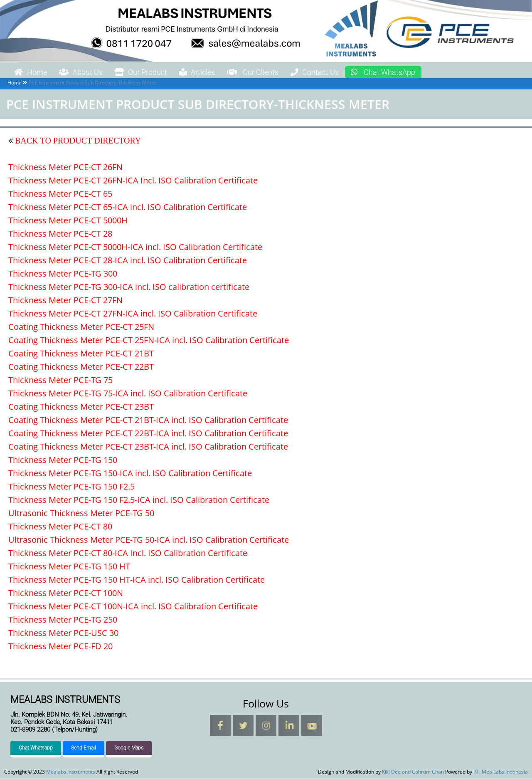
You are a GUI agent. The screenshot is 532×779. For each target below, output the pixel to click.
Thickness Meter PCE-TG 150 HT (69, 567)
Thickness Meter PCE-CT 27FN (65, 300)
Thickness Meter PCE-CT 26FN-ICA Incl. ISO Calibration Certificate (133, 181)
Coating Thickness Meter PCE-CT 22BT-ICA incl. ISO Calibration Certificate (148, 434)
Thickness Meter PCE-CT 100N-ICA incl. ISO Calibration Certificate (133, 607)
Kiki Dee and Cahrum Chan (413, 772)
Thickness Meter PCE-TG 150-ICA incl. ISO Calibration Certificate (130, 474)
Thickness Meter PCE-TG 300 (63, 274)
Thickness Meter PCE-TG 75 (60, 380)
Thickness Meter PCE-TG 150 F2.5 (71, 487)
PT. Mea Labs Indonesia (501, 772)
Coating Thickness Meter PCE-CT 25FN (81, 327)
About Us (88, 72)
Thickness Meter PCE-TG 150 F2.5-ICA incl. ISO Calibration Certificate (139, 500)
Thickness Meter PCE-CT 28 (60, 234)
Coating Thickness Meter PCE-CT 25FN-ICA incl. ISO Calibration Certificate (149, 340)
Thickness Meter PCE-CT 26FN (65, 167)
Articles (216, 72)
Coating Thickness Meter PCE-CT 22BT (81, 367)
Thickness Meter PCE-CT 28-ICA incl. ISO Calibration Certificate (128, 261)
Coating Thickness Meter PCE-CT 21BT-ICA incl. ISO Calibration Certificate (148, 420)
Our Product (154, 72)
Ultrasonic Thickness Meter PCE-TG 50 (81, 513)
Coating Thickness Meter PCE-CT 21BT (81, 354)
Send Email (84, 748)
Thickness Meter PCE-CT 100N (66, 593)
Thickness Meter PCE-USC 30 (63, 633)
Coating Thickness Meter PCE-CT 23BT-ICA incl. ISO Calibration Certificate (148, 447)
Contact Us (345, 72)
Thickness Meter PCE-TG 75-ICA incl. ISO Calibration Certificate (128, 394)
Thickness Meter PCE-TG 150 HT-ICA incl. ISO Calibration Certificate (137, 580)
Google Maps (129, 748)
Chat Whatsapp (36, 748)
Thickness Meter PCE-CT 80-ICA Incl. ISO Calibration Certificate (128, 553)
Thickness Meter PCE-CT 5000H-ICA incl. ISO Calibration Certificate (135, 247)
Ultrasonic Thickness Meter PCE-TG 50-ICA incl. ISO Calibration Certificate (149, 540)
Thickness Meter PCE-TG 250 (63, 620)
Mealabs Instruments (9, 63)
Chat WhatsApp (420, 72)
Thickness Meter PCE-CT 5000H (68, 221)
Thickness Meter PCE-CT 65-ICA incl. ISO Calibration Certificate (128, 207)
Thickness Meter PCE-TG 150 (63, 460)
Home (33, 72)
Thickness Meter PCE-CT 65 (60, 194)
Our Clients (277, 72)
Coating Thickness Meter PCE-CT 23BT (81, 407)
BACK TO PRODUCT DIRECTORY (77, 141)
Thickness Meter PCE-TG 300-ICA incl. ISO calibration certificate (129, 287)
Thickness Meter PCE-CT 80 (60, 527)
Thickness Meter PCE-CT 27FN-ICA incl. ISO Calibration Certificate (133, 314)
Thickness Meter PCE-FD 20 (60, 647)
